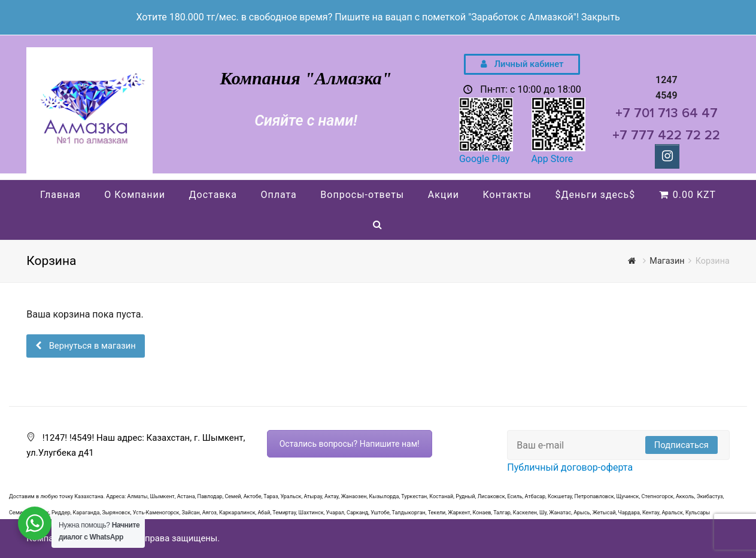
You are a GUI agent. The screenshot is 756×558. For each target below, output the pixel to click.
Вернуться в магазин (91, 346)
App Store (552, 159)
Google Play (485, 159)
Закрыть (601, 17)
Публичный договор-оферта (570, 467)
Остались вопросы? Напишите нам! (350, 444)
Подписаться (681, 445)
